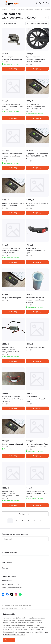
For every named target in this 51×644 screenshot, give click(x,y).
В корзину (13, 69)
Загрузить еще (25, 514)
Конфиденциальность (9, 608)
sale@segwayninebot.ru (11, 584)
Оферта (23, 608)
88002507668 (7, 581)
